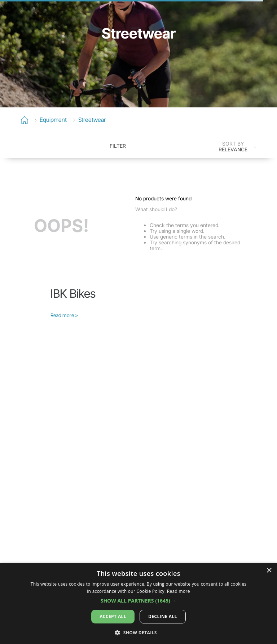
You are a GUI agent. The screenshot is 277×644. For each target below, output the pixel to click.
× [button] (269, 571)
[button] (139, 601)
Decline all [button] (163, 616)
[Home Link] (25, 121)
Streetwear (92, 120)
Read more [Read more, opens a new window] (179, 591)
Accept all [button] (113, 616)
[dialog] (138, 603)
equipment (53, 120)
